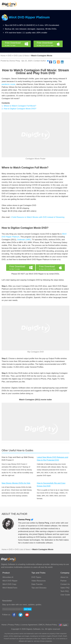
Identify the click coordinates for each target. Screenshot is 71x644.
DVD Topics (36, 577)
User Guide (65, 595)
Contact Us (65, 584)
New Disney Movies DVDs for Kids (16, 483)
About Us (64, 577)
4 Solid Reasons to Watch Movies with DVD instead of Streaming (37, 217)
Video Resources (39, 581)
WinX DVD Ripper (10, 581)
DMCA (41, 625)
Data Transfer (37, 584)
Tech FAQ (65, 591)
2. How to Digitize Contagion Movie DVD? (19, 109)
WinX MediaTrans (10, 588)
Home (3, 56)
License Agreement (29, 625)
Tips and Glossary (39, 588)
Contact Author (41, 61)
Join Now (28, 609)
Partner (64, 581)
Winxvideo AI (8, 577)
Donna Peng (26, 519)
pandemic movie (8, 84)
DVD (10, 56)
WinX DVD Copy (9, 584)
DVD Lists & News (21, 56)
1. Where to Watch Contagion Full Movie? (19, 106)
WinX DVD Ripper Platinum (29, 17)
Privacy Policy (14, 625)
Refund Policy (51, 625)
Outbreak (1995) (24, 240)
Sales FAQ (65, 588)
